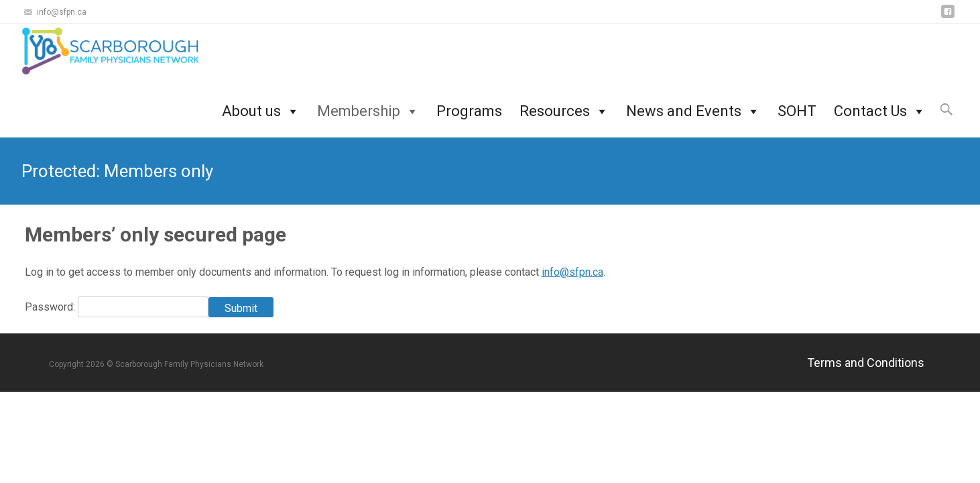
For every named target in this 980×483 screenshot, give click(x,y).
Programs (469, 104)
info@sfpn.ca (572, 272)
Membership (368, 104)
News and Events (693, 104)
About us (261, 104)
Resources (564, 104)
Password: (51, 307)
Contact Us (880, 104)
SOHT (797, 104)
